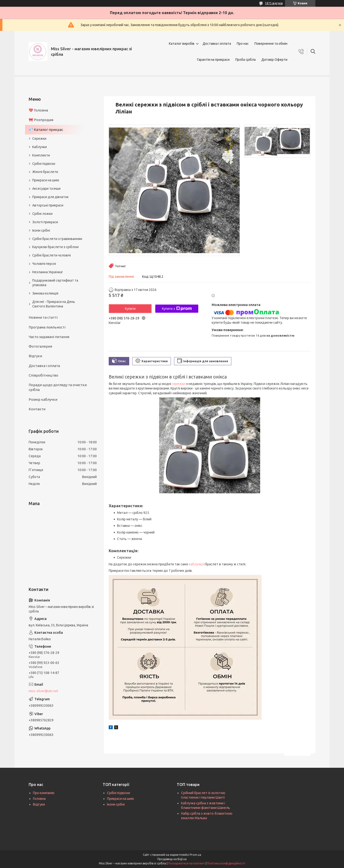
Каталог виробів (182, 44)
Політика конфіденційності (226, 863)
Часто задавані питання (49, 337)
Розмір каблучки (43, 399)
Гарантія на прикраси (213, 60)
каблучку (196, 564)
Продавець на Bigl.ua (172, 859)
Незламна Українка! (47, 272)
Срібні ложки (42, 214)
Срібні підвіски (44, 164)
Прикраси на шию (46, 180)
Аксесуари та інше (46, 189)
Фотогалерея (40, 346)
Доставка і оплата (217, 44)
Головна (39, 799)
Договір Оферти (274, 60)
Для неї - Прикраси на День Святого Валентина (54, 304)
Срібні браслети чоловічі (51, 255)
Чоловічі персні (44, 264)
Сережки (39, 139)
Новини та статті (43, 317)
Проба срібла (245, 60)
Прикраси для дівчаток (50, 197)
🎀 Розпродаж (41, 120)
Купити (130, 309)
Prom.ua (195, 855)
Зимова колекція (45, 293)
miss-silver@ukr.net (43, 691)
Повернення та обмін (271, 44)
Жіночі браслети (45, 172)
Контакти (37, 409)
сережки (179, 384)
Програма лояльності (47, 327)
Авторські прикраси (48, 205)
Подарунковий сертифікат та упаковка (55, 283)
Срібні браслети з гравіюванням (57, 239)
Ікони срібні (41, 230)
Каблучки (40, 147)
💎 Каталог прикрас (46, 130)
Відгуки (35, 356)
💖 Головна (38, 110)
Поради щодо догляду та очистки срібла (58, 387)
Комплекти (41, 155)
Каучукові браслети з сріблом (55, 247)
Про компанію (44, 793)
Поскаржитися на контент (187, 863)
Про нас (243, 44)
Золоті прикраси (45, 222)
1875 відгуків (274, 3)
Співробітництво (43, 375)
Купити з (177, 309)
